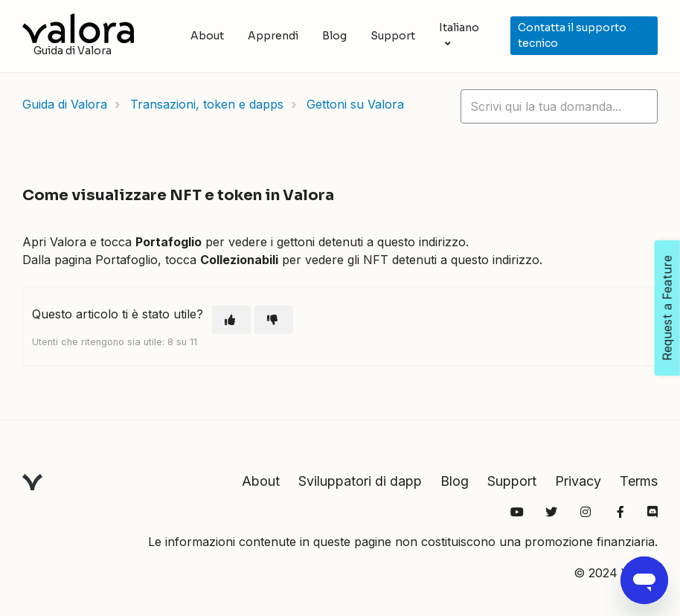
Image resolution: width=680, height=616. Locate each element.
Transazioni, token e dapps (207, 104)
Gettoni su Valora (355, 104)
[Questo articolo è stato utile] (231, 320)
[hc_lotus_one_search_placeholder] (559, 106)
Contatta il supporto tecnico (572, 35)
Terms (639, 481)
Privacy (578, 481)
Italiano (459, 28)
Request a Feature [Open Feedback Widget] (667, 308)
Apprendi (273, 36)
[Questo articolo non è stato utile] (274, 320)
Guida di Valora (65, 104)
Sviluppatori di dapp (360, 481)
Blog (334, 36)
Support (393, 36)
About (207, 36)
